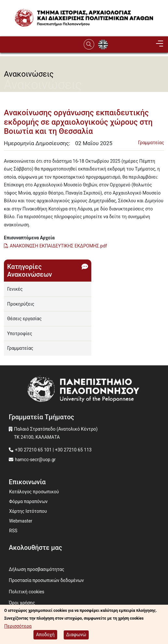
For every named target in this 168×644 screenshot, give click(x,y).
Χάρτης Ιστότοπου (28, 511)
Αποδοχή (45, 635)
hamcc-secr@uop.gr (35, 460)
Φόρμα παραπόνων (28, 501)
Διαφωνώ (76, 635)
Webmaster (21, 521)
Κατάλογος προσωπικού (34, 492)
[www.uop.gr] (84, 390)
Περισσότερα (18, 626)
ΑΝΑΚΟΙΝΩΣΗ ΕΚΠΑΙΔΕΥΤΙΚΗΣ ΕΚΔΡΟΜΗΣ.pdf (58, 246)
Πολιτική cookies (26, 592)
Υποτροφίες (20, 334)
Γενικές (15, 289)
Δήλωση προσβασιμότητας (37, 569)
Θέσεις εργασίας (24, 319)
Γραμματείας (151, 143)
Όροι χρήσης (22, 603)
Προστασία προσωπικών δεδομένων (46, 580)
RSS (13, 531)
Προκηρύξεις (21, 304)
